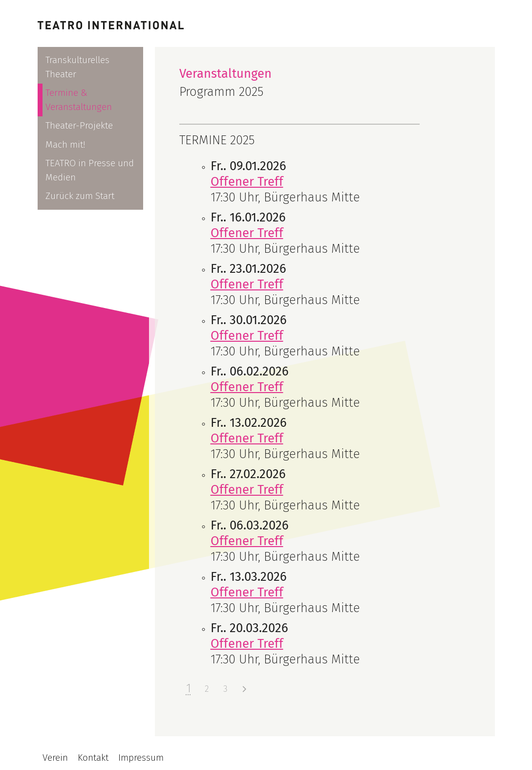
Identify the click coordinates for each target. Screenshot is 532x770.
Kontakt (93, 758)
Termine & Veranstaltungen (79, 100)
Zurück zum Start (80, 196)
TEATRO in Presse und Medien (90, 170)
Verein (55, 758)
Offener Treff (247, 182)
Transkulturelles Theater (77, 67)
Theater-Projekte (79, 125)
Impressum (141, 758)
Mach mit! (65, 144)
